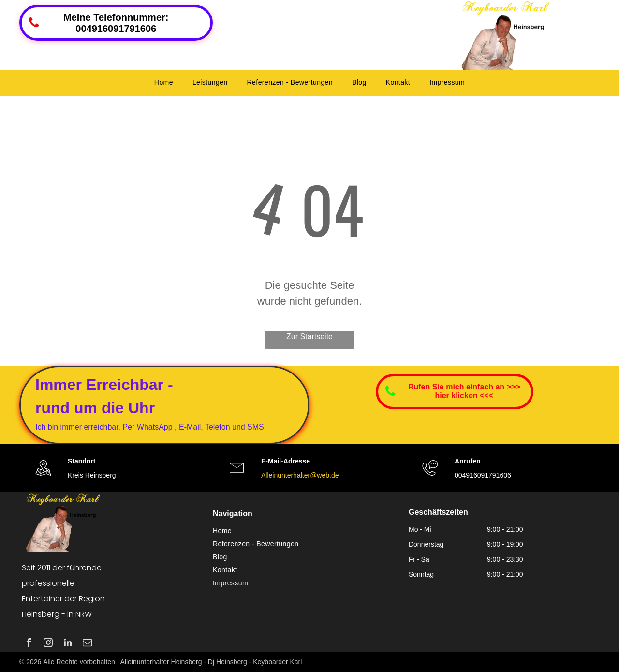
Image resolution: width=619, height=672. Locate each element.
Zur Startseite (309, 336)
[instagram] (48, 644)
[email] (87, 644)
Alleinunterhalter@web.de (300, 475)
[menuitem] (164, 82)
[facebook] (29, 644)
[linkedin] (68, 644)
